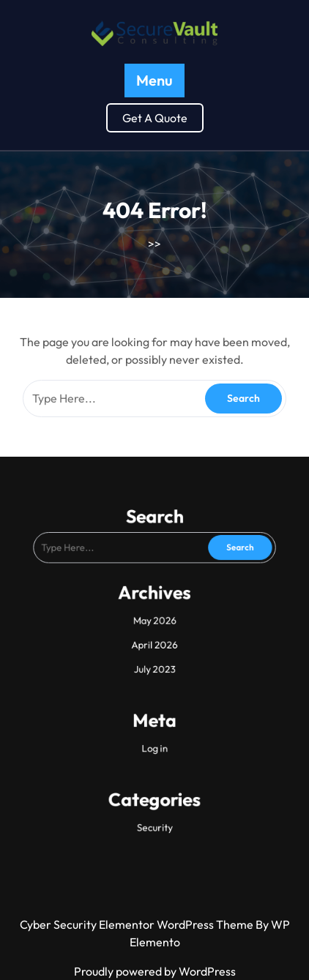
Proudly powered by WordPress (155, 971)
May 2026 (154, 621)
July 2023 (154, 662)
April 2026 (154, 642)
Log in (154, 729)
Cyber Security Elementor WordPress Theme (138, 924)
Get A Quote (155, 118)
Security (154, 795)
